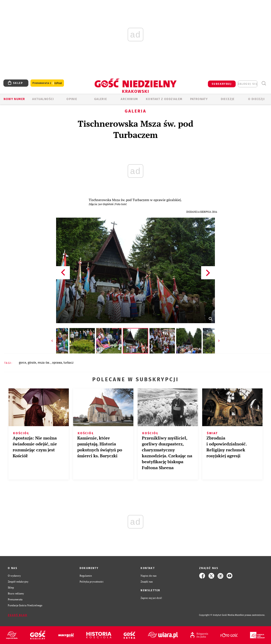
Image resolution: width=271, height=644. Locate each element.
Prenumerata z (47, 83)
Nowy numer (14, 99)
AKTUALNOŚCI (43, 99)
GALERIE (101, 99)
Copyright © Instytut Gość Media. (217, 615)
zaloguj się (248, 84)
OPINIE (72, 99)
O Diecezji (256, 99)
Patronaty (199, 99)
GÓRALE (32, 363)
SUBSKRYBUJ (222, 84)
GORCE (23, 363)
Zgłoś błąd (18, 615)
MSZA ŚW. (44, 363)
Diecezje (228, 99)
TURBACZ (68, 363)
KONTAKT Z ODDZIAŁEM (164, 99)
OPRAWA (57, 363)
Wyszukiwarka (264, 83)
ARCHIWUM (129, 99)
